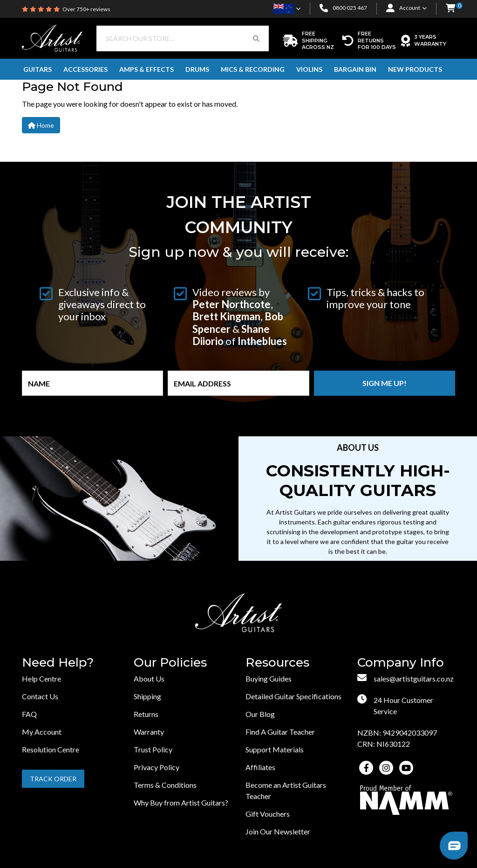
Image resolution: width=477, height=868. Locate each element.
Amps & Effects (147, 69)
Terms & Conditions (165, 785)
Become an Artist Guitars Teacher (286, 790)
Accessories (85, 69)
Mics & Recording (253, 69)
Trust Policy (153, 749)
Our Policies (170, 663)
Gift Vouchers (268, 814)
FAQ (29, 714)
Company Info (401, 663)
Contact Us (40, 696)
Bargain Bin (355, 69)
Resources (277, 663)
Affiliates (260, 767)
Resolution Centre (51, 749)
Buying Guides (269, 679)
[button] (450, 9)
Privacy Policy (157, 767)
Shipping (147, 696)
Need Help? (58, 663)
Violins (309, 69)
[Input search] (170, 38)
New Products (415, 69)
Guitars (37, 69)
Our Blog (260, 714)
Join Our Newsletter (278, 831)
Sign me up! (385, 383)
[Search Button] (256, 38)
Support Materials (275, 749)
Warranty (149, 732)
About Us (149, 679)
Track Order (53, 779)
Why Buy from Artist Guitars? (181, 803)
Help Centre (41, 679)
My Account (42, 732)
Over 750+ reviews (86, 9)
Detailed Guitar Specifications (293, 696)
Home (41, 125)
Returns (146, 714)
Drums (197, 69)
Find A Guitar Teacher (280, 732)
